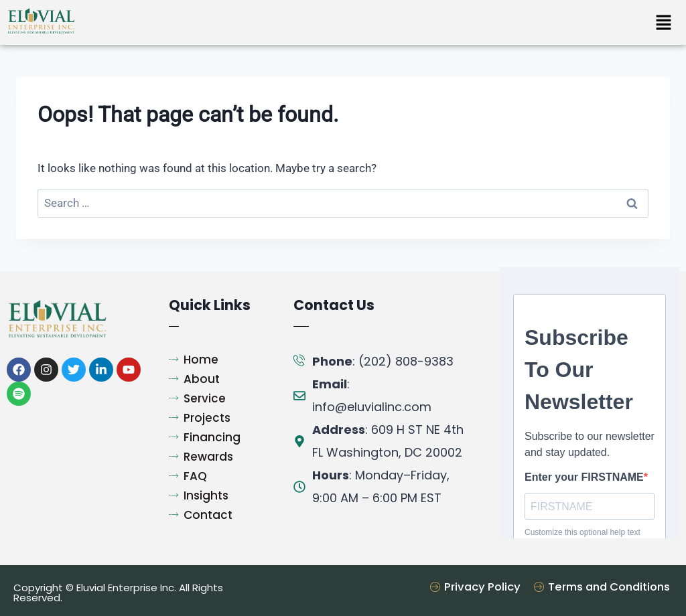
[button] (663, 23)
